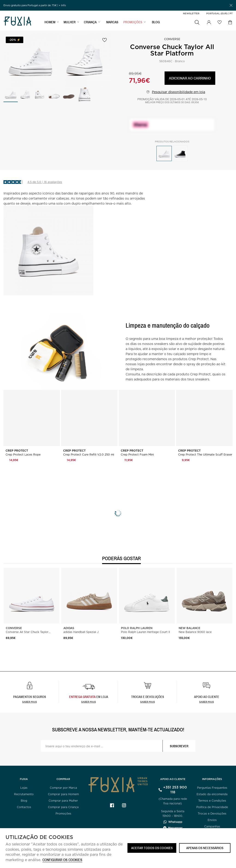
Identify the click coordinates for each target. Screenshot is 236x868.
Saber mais (29, 702)
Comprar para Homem (63, 794)
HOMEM (50, 22)
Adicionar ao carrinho (190, 78)
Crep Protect (17, 451)
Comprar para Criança (63, 807)
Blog (24, 801)
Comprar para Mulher (63, 801)
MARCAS (112, 22)
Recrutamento (24, 794)
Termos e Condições (212, 801)
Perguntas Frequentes (212, 788)
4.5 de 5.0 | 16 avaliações (45, 182)
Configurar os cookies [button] (62, 860)
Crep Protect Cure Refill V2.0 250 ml (89, 455)
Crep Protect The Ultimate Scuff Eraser (205, 455)
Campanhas (212, 826)
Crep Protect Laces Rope (23, 455)
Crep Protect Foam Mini (137, 455)
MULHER (70, 22)
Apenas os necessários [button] (205, 848)
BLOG (156, 22)
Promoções (63, 814)
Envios (212, 820)
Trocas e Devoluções (212, 814)
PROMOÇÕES (133, 22)
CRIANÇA (90, 22)
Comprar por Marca (63, 788)
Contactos (24, 807)
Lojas (24, 788)
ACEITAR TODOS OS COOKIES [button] (152, 848)
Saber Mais (88, 702)
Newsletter (191, 13)
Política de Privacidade (212, 807)
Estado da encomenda (212, 794)
